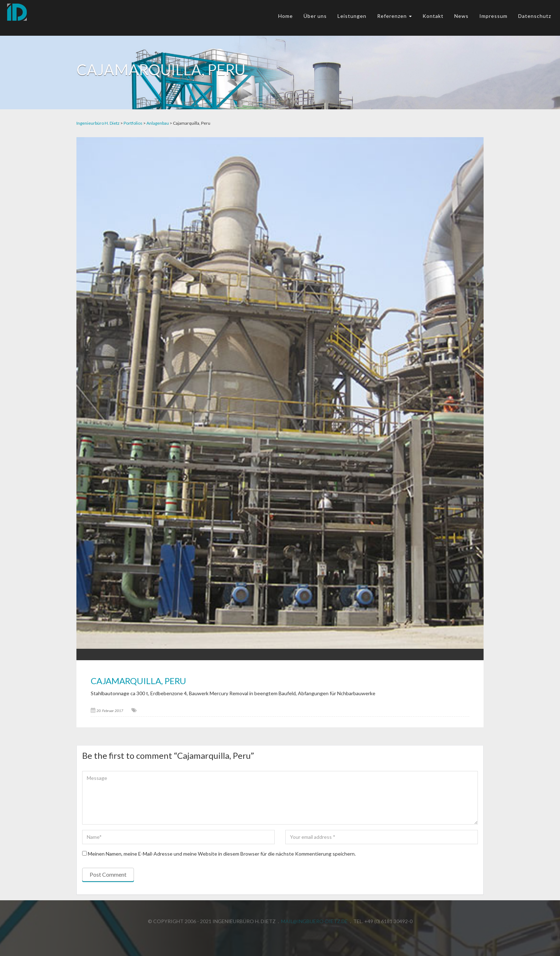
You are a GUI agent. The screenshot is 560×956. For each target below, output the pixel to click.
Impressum (493, 16)
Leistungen (352, 16)
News (461, 16)
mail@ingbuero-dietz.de (314, 920)
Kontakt (433, 16)
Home (286, 16)
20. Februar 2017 (110, 711)
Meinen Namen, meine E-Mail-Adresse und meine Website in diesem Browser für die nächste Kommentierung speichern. (222, 854)
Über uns (315, 16)
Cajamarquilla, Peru (138, 681)
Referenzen (394, 16)
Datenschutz (535, 16)
